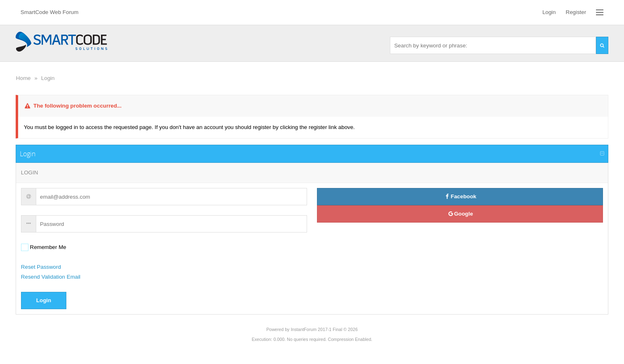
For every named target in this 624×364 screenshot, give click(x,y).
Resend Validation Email (51, 277)
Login (48, 78)
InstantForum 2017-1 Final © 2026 (324, 329)
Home (23, 78)
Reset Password (41, 267)
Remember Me (47, 247)
